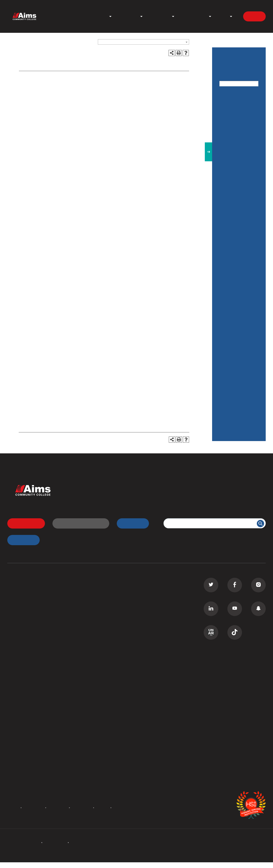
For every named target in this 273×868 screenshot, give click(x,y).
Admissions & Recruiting (232, 152)
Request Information (78, 523)
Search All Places (95, 718)
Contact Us (36, 98)
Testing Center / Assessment (234, 394)
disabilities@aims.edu (98, 375)
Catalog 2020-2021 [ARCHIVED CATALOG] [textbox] (129, 42)
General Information (237, 294)
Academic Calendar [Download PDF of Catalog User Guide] (237, 136)
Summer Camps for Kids (28, 649)
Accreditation (33, 808)
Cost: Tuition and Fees (235, 190)
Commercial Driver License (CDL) (36, 606)
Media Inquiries (93, 778)
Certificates (17, 598)
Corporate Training (24, 623)
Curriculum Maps (22, 701)
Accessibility (58, 808)
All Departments (21, 683)
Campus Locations (23, 692)
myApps (21, 540)
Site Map (120, 808)
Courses (227, 205)
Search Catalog (21, 726)
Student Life (159, 16)
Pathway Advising (235, 345)
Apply (254, 16)
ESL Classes (18, 632)
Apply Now (23, 523)
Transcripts (89, 615)
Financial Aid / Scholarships (232, 278)
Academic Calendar (24, 769)
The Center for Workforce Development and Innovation (235, 418)
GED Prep (16, 640)
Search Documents (24, 718)
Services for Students (239, 378)
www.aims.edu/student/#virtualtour (154, 275)
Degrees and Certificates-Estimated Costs (234, 243)
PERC (85, 709)
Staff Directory (20, 709)
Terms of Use (82, 808)
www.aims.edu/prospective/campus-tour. (60, 292)
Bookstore (89, 701)
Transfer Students (95, 589)
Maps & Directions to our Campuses (238, 311)
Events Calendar (21, 761)
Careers (87, 769)
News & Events (193, 16)
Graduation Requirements (232, 329)
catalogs (74, 865)
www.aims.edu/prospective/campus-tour (108, 361)
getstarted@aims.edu (147, 312)
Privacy (102, 808)
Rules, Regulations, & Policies (238, 362)
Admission (35, 79)
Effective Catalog (235, 262)
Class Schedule (93, 623)
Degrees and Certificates (231, 222)
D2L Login (89, 606)
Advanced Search (235, 90)
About (222, 16)
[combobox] (143, 42)
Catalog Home (232, 103)
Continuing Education (26, 615)
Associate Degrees (23, 589)
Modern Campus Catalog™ (188, 865)
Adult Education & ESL (235, 171)
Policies (12, 808)
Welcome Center (94, 683)
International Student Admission (54, 92)
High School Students (99, 598)
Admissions (127, 16)
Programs (98, 16)
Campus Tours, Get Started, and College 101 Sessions (73, 85)
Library (86, 692)
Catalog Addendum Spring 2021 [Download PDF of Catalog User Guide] (237, 120)
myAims (130, 523)
